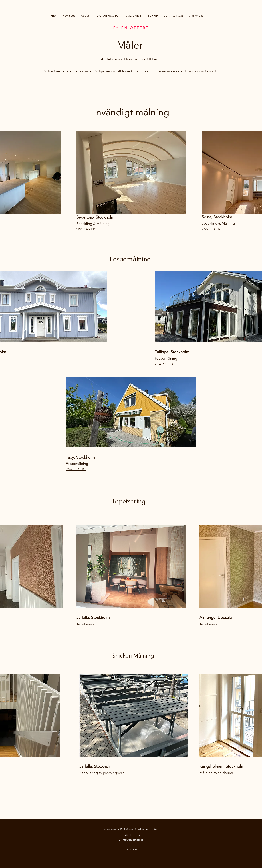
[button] (107, 16)
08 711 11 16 (132, 835)
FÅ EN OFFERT (131, 28)
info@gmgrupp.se (133, 840)
